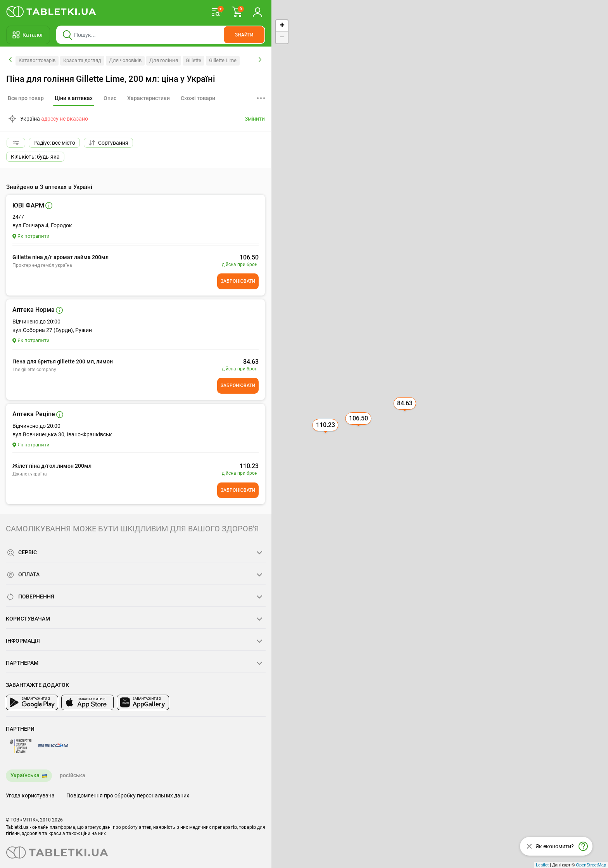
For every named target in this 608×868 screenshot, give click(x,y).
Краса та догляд (82, 60)
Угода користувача (30, 795)
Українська (25, 775)
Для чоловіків (125, 60)
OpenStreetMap (591, 865)
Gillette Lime (223, 60)
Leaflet (542, 865)
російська (73, 775)
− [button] (282, 38)
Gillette (193, 60)
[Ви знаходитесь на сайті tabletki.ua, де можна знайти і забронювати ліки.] (51, 12)
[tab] (74, 99)
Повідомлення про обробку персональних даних (128, 795)
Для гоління (164, 60)
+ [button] (282, 26)
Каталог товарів (37, 60)
